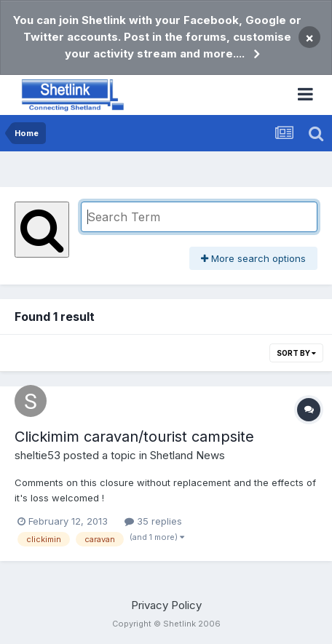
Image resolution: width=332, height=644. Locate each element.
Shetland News (187, 455)
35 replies (153, 521)
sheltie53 (37, 455)
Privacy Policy (166, 605)
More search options (253, 258)
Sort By (296, 353)
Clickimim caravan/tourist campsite (134, 437)
